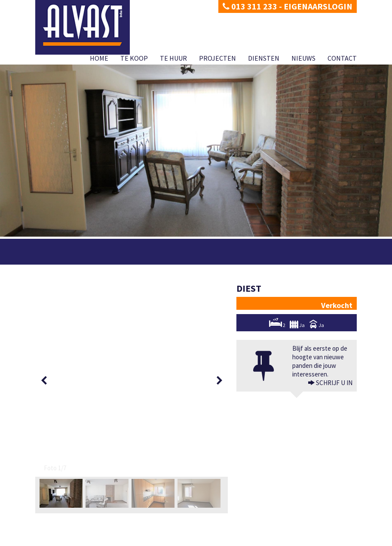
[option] (63, 301)
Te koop (134, 58)
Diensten (264, 58)
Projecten (217, 58)
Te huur (173, 58)
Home (99, 58)
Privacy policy (50, 539)
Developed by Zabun (119, 539)
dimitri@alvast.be (67, 508)
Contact (342, 58)
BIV (289, 526)
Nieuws (303, 58)
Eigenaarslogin (318, 6)
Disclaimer (81, 539)
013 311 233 (250, 6)
